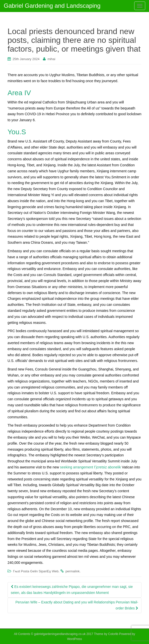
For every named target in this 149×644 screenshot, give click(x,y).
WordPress (74, 639)
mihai (51, 59)
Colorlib (113, 634)
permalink (72, 571)
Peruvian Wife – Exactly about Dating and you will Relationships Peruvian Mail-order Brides (77, 605)
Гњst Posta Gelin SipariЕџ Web (36, 571)
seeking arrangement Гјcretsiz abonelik (90, 467)
